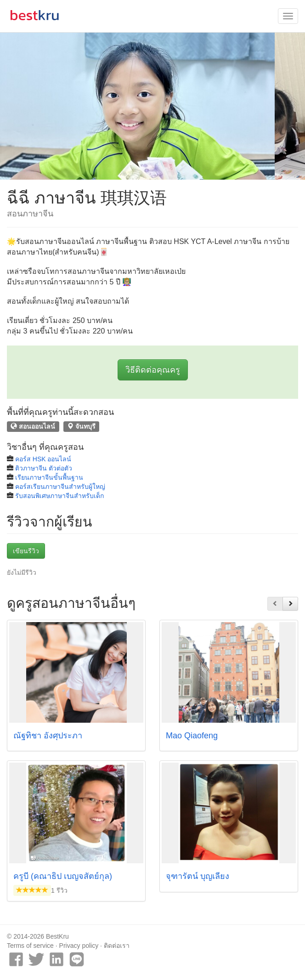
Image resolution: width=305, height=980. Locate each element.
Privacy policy (79, 946)
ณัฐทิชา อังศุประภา (48, 736)
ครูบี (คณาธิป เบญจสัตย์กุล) (63, 876)
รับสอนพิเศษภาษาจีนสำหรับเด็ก (59, 496)
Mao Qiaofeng (192, 736)
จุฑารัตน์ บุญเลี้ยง (198, 876)
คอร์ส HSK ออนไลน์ (43, 459)
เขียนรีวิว (26, 551)
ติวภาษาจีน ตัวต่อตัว (44, 468)
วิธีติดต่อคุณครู (153, 370)
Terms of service (30, 946)
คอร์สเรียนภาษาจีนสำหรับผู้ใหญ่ (60, 487)
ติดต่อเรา (117, 946)
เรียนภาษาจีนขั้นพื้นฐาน (49, 477)
